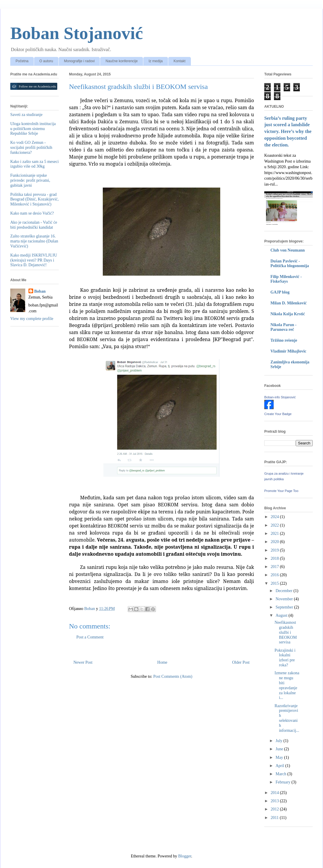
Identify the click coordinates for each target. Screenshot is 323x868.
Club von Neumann (288, 250)
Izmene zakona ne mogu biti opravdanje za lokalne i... (287, 685)
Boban (40, 291)
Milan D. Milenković (288, 303)
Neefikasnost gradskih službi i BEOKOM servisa (286, 632)
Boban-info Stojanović (280, 397)
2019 (275, 550)
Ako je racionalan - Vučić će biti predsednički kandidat (34, 225)
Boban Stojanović (77, 33)
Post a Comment (90, 637)
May (280, 757)
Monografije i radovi (79, 61)
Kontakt (180, 61)
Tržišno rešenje (284, 340)
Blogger (185, 856)
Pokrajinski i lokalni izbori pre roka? (285, 658)
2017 (275, 567)
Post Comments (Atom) (173, 676)
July (279, 741)
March (281, 774)
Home (162, 662)
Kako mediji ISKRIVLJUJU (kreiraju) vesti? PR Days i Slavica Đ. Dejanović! (34, 260)
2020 (275, 542)
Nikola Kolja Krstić (288, 314)
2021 (275, 534)
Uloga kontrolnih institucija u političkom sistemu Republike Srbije (33, 129)
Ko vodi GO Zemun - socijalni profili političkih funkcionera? (31, 148)
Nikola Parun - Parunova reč (284, 327)
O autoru (46, 61)
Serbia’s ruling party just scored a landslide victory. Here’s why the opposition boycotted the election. (288, 132)
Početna (22, 61)
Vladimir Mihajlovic (288, 351)
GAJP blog (280, 292)
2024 (275, 517)
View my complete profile (32, 319)
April (280, 766)
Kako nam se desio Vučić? (32, 213)
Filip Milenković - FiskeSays (286, 279)
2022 (275, 525)
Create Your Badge (278, 414)
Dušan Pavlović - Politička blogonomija (290, 263)
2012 (275, 809)
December (284, 591)
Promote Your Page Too (281, 491)
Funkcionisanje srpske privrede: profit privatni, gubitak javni (30, 180)
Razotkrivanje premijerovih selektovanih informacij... (287, 718)
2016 (275, 575)
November (285, 599)
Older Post (241, 662)
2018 (275, 558)
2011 (275, 818)
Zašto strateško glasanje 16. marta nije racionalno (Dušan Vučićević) (34, 241)
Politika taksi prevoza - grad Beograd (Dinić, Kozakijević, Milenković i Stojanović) (35, 199)
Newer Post (83, 662)
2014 (275, 793)
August (282, 615)
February (283, 782)
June (280, 749)
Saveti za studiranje (26, 115)
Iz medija (156, 61)
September (285, 607)
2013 (275, 801)
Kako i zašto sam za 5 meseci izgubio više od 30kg (35, 164)
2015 (275, 583)
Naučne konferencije (121, 61)
